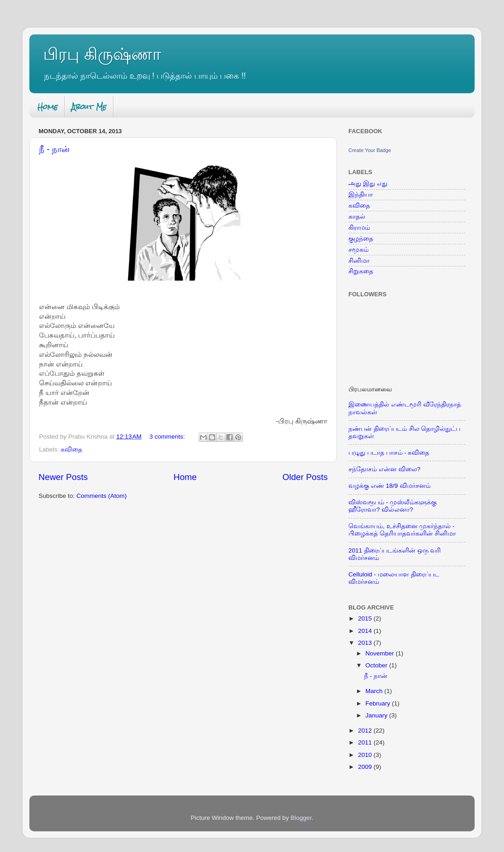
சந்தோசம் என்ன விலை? (384, 469)
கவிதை (71, 449)
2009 (366, 767)
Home (48, 107)
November (381, 653)
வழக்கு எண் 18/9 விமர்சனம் (389, 486)
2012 (366, 731)
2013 (366, 643)
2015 (366, 618)
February (379, 703)
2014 (366, 631)
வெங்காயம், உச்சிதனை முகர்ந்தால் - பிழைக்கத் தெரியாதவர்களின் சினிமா (402, 530)
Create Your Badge (370, 150)
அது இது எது (368, 183)
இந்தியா (361, 195)
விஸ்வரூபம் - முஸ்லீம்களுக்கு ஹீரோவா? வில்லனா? (392, 506)
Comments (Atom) (102, 496)
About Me (89, 107)
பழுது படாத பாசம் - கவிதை (389, 453)
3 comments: (168, 437)
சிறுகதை (361, 271)
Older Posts (305, 477)
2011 (366, 742)
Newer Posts (63, 477)
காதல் (357, 217)
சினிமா (359, 261)
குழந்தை (361, 239)
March (375, 691)
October (377, 665)
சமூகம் (358, 250)
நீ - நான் (54, 149)
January (377, 715)
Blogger (301, 818)
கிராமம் (359, 228)
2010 (366, 755)
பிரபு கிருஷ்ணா (102, 54)
